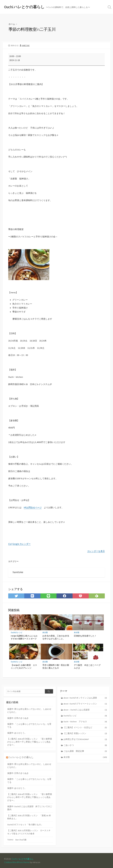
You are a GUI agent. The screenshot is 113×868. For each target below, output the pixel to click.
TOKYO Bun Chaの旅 (17, 839)
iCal (10, 544)
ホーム (12, 24)
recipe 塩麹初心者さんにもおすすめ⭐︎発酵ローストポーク (24, 637)
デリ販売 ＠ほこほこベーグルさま (87, 666)
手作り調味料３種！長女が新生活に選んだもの (56, 666)
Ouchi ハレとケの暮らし (21, 757)
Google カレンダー (21, 544)
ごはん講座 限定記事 (85, 752)
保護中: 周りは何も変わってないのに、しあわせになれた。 (29, 710)
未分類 (45, 632)
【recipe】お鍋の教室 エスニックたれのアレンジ (24, 666)
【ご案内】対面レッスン (85, 734)
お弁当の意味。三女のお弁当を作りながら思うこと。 (56, 637)
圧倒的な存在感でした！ (85, 635)
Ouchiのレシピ (17, 632)
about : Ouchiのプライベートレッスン (85, 704)
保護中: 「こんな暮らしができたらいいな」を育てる (29, 726)
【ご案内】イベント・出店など (85, 728)
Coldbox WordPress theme (17, 862)
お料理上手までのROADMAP (85, 740)
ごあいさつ (85, 746)
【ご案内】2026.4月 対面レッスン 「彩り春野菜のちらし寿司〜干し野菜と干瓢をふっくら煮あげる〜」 (30, 742)
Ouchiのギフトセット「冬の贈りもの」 (25, 824)
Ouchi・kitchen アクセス (85, 722)
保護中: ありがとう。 (17, 733)
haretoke (26, 45)
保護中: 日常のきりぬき (18, 718)
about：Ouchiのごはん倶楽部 (85, 710)
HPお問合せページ (33, 507)
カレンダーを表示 (96, 551)
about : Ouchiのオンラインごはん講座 (85, 698)
